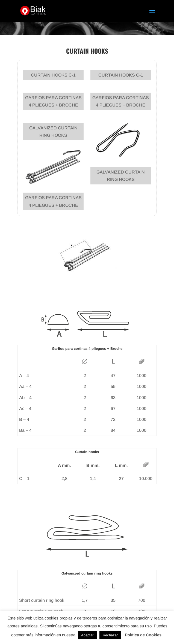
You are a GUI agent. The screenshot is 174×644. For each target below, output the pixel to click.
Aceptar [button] (87, 635)
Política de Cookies (143, 635)
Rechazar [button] (110, 635)
